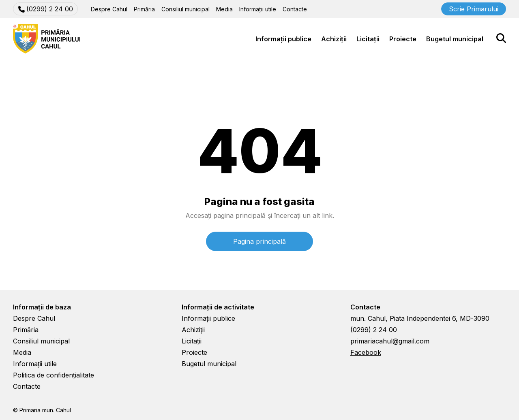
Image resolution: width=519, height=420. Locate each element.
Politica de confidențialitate (54, 375)
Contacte (295, 9)
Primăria (144, 9)
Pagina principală (259, 241)
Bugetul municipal (455, 39)
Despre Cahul (109, 9)
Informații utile (258, 9)
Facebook (366, 352)
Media (224, 9)
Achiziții (334, 39)
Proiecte (403, 39)
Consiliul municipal (186, 9)
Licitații (368, 39)
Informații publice (283, 39)
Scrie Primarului (474, 9)
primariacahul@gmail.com (390, 341)
